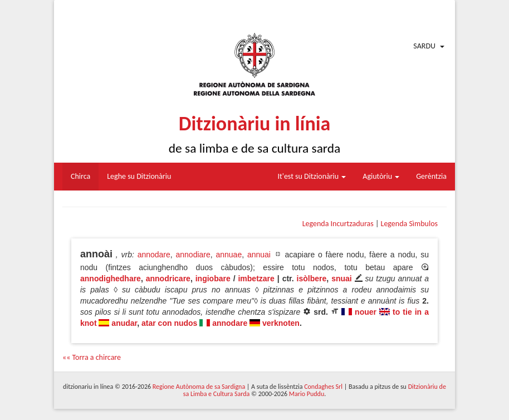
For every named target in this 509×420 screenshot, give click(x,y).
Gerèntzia (431, 176)
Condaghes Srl (323, 387)
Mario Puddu (307, 394)
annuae (229, 255)
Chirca (80, 176)
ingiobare (213, 279)
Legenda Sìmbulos (409, 224)
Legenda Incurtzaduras (338, 224)
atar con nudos (169, 323)
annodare (154, 255)
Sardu (424, 46)
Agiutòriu (381, 176)
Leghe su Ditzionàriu (139, 176)
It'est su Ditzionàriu (312, 176)
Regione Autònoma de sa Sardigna (199, 387)
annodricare (168, 279)
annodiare (193, 255)
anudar (124, 323)
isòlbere (312, 279)
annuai (259, 255)
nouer (366, 312)
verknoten (281, 323)
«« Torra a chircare (92, 357)
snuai (342, 279)
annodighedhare (111, 279)
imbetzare (256, 279)
